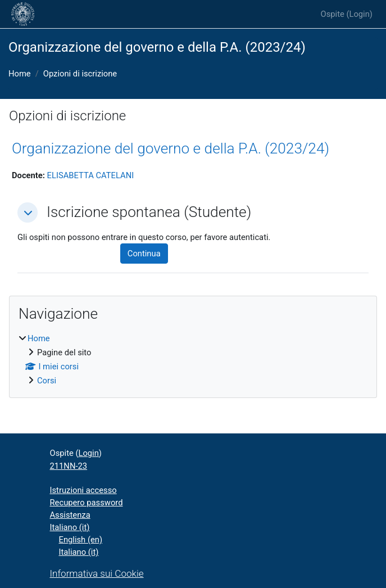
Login (359, 14)
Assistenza (70, 515)
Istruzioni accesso (83, 490)
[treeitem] (193, 360)
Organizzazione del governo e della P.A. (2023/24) (171, 148)
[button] (28, 212)
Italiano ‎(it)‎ (70, 527)
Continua (144, 254)
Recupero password (87, 503)
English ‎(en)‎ (81, 540)
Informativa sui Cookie (97, 573)
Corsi (47, 381)
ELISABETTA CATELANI (91, 175)
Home (20, 74)
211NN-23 (69, 466)
